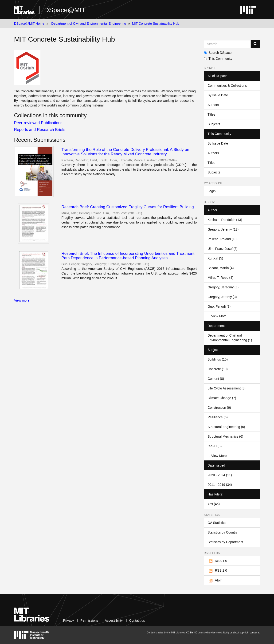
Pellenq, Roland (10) (223, 239)
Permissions (89, 620)
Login (211, 191)
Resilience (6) (218, 417)
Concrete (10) (218, 369)
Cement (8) (216, 379)
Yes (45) (214, 504)
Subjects (214, 124)
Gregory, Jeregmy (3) (223, 287)
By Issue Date (218, 95)
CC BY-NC (192, 633)
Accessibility (114, 620)
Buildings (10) (218, 359)
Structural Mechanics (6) (225, 436)
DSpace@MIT (65, 10)
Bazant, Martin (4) (221, 268)
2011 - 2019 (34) (220, 485)
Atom (215, 581)
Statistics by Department (225, 542)
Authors (213, 105)
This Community (218, 59)
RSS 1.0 (217, 561)
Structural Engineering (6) (226, 427)
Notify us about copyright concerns (241, 633)
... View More (217, 316)
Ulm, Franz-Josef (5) (223, 249)
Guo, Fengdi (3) (219, 306)
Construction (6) (219, 408)
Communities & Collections (227, 86)
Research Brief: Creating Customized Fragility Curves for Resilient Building (128, 207)
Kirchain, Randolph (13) (225, 220)
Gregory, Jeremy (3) (222, 297)
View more (22, 300)
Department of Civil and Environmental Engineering (89, 24)
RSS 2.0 (217, 571)
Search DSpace (218, 53)
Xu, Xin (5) (215, 258)
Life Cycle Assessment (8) (227, 388)
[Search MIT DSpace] (227, 44)
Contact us (137, 620)
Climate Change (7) (222, 398)
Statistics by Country (223, 532)
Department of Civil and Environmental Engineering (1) (230, 338)
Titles (211, 114)
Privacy (69, 620)
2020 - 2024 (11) (220, 475)
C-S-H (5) (215, 446)
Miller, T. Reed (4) (220, 278)
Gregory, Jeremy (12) (223, 229)
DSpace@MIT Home (29, 24)
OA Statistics (217, 523)
